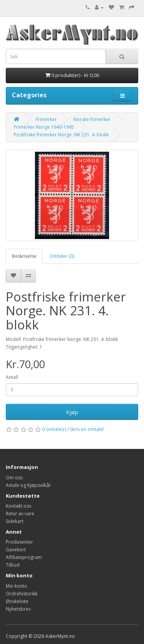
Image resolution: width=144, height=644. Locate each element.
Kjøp (72, 412)
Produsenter (19, 542)
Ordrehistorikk (22, 594)
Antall (12, 377)
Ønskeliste (17, 601)
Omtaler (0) (62, 256)
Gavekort (16, 550)
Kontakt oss (18, 506)
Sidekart (15, 521)
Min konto (17, 586)
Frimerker (46, 119)
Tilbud (13, 565)
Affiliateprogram (24, 557)
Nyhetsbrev (18, 609)
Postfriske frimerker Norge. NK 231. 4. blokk (61, 135)
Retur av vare (20, 514)
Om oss (14, 478)
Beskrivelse (24, 256)
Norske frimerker (92, 119)
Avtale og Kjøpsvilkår (28, 485)
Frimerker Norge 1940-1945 (44, 127)
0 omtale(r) (54, 429)
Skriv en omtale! (87, 429)
